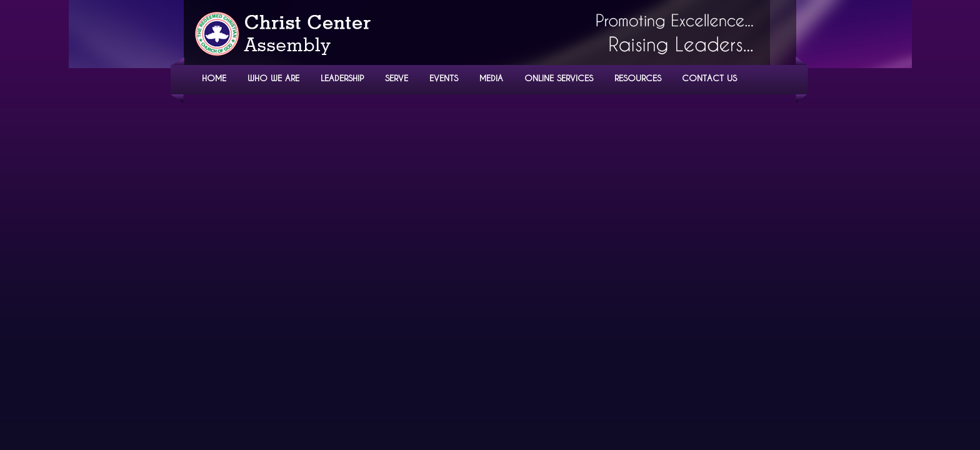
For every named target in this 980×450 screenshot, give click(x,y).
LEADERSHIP (342, 78)
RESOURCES (638, 78)
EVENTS (444, 78)
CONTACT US (709, 78)
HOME (214, 78)
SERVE (397, 78)
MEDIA (491, 78)
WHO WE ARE (273, 78)
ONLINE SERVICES (559, 78)
